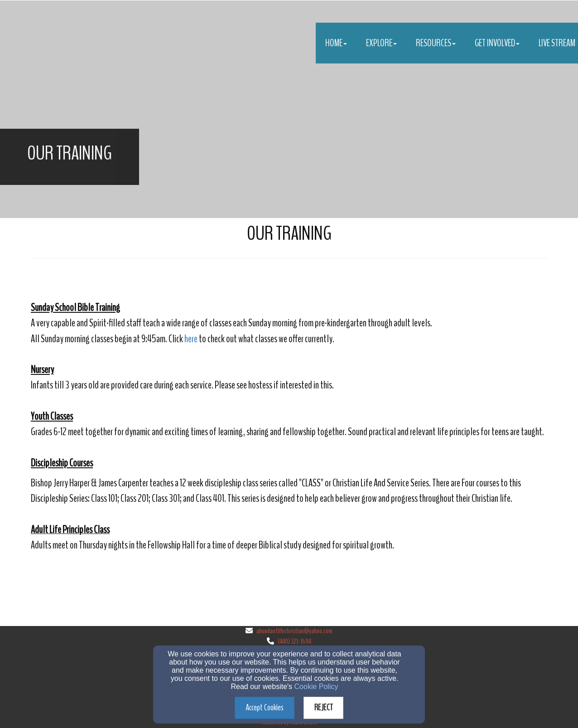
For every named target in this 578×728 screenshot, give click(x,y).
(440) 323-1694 (294, 641)
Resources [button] (436, 43)
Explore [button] (381, 43)
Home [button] (336, 43)
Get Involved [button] (497, 43)
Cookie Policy (316, 687)
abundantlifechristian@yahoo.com (294, 631)
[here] (191, 340)
